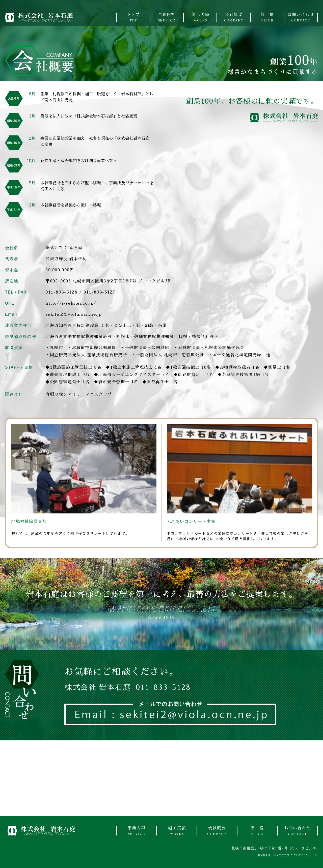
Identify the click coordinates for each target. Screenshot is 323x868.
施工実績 (200, 17)
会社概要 (234, 17)
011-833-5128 (61, 292)
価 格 (267, 17)
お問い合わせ (301, 17)
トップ (133, 17)
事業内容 (167, 17)
